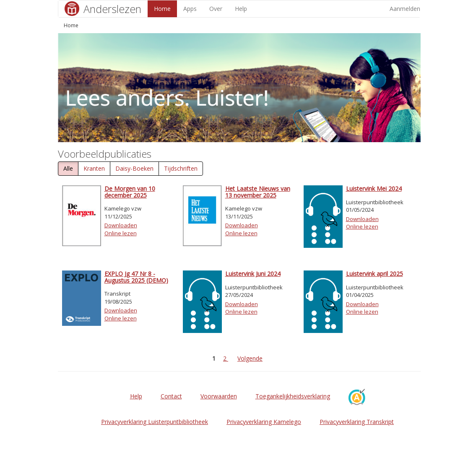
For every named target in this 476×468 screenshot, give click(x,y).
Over (216, 9)
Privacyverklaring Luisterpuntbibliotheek (155, 422)
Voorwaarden (219, 396)
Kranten (94, 168)
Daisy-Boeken (134, 168)
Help (241, 9)
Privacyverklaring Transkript (357, 422)
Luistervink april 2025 (375, 274)
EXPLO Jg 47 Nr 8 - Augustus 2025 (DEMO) (136, 277)
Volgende (250, 358)
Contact (171, 396)
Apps (190, 9)
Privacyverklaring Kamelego (264, 422)
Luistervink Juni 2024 (253, 274)
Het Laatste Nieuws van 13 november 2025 (258, 192)
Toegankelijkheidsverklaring (293, 396)
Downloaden (121, 225)
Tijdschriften (181, 168)
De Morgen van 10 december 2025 (130, 192)
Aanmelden (405, 9)
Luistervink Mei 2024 (374, 188)
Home (162, 9)
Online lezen (121, 233)
